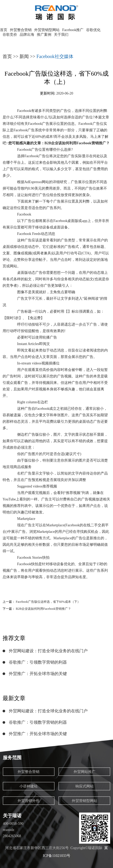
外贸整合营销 (21, 30)
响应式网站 (84, 786)
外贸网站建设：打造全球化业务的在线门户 (48, 651)
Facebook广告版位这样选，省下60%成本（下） (48, 602)
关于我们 (61, 35)
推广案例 (44, 35)
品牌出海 (27, 35)
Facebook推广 (73, 30)
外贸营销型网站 (47, 30)
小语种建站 (29, 786)
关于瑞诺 (12, 816)
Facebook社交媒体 (55, 56)
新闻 (24, 56)
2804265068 (12, 836)
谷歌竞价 (10, 35)
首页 (4, 30)
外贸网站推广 (84, 772)
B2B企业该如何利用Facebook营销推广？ (43, 609)
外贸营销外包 (29, 801)
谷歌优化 (93, 30)
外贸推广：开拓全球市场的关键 (38, 674)
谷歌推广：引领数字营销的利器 (38, 662)
